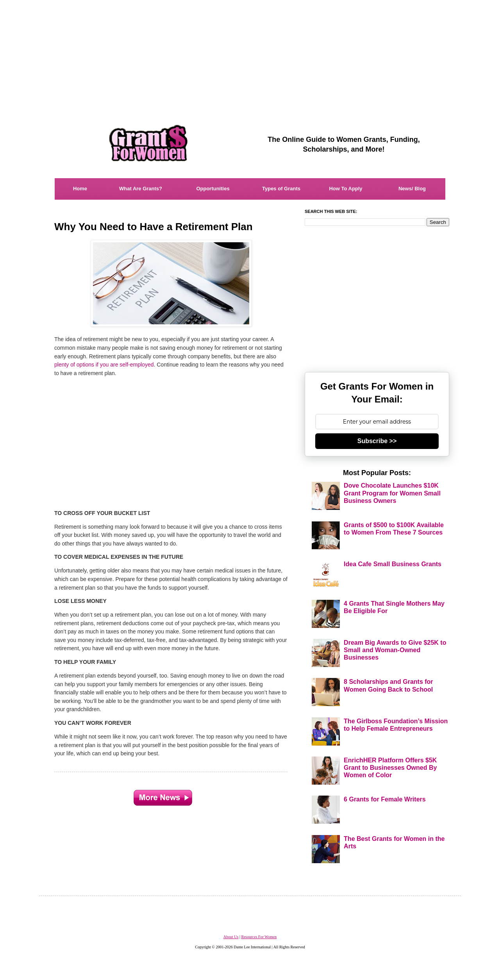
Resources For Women (259, 937)
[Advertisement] (250, 55)
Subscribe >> (377, 441)
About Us (231, 937)
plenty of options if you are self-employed (104, 365)
